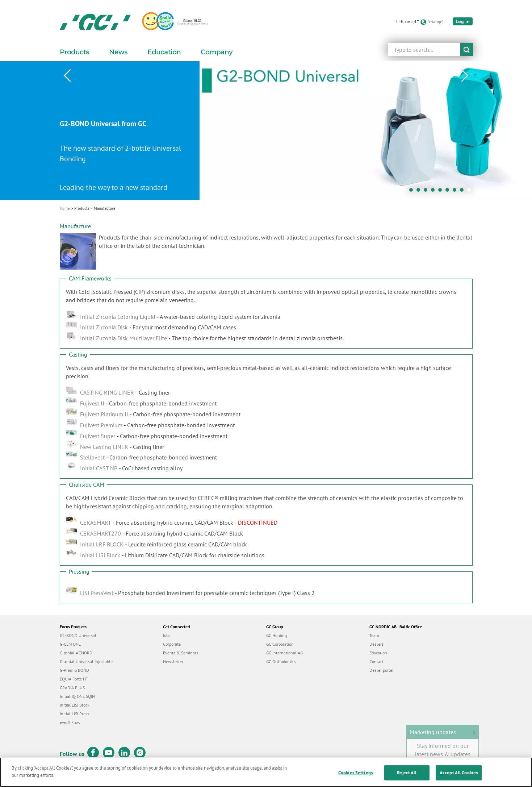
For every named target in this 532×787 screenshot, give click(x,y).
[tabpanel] (266, 131)
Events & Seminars (181, 653)
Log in (463, 21)
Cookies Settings (355, 779)
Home (65, 208)
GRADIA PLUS (72, 688)
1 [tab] (413, 192)
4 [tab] (435, 192)
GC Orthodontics (281, 661)
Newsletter (173, 661)
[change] (435, 22)
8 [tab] (464, 192)
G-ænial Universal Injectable (86, 661)
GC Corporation (280, 644)
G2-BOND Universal (78, 635)
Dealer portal (382, 670)
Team (374, 635)
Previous (67, 76)
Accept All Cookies (459, 779)
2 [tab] (420, 192)
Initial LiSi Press (74, 714)
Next (465, 76)
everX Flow (70, 722)
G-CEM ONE (70, 644)
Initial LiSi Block (75, 705)
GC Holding (277, 635)
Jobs (167, 635)
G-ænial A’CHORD (76, 653)
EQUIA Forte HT (74, 679)
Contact (376, 661)
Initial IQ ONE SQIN (77, 696)
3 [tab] (427, 192)
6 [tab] (449, 192)
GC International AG (284, 653)
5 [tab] (442, 192)
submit (467, 49)
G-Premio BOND (74, 670)
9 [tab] (471, 192)
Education (378, 653)
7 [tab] (456, 192)
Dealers (376, 644)
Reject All (407, 779)
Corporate (172, 644)
